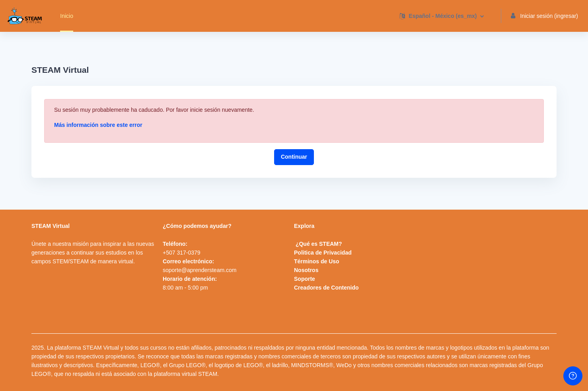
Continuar (294, 157)
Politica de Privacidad (323, 253)
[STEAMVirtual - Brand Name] (25, 16)
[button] (441, 16)
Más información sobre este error (98, 125)
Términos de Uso (317, 261)
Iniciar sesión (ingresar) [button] (545, 16)
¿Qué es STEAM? (319, 244)
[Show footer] (573, 376)
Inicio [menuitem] (67, 16)
